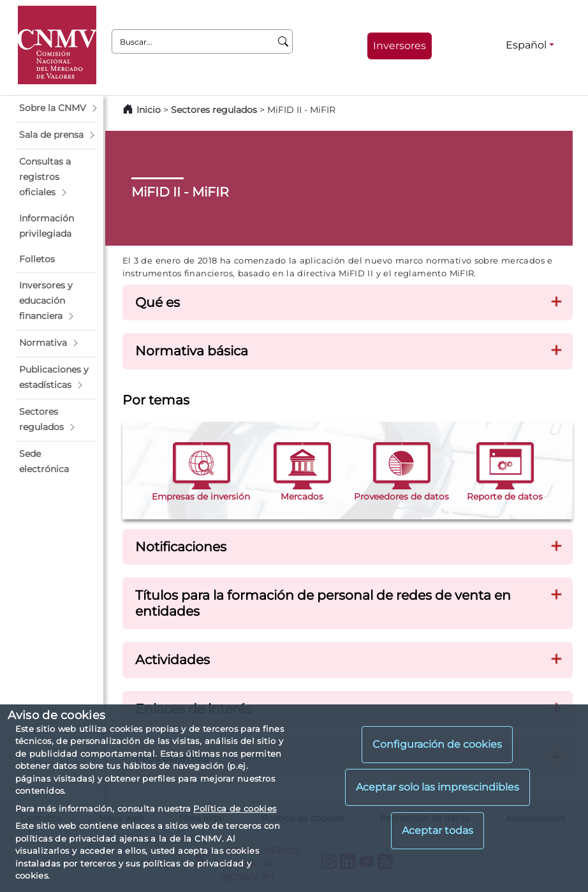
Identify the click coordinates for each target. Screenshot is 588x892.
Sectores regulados (214, 110)
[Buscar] (283, 41)
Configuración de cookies (437, 744)
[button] (55, 108)
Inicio (149, 110)
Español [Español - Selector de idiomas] (526, 45)
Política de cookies (235, 808)
